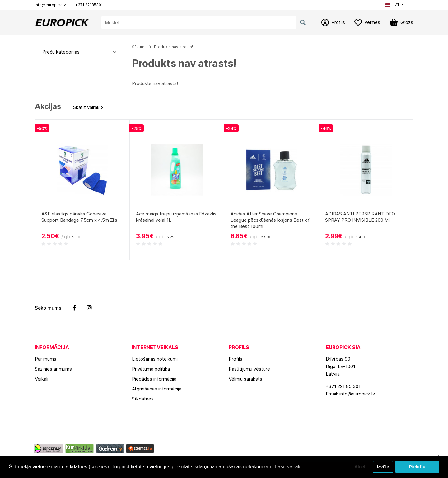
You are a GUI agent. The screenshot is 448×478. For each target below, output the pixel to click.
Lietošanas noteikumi (155, 359)
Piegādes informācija (154, 379)
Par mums (46, 359)
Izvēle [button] (383, 467)
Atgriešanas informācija (157, 389)
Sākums (139, 47)
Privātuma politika (151, 369)
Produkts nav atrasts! (173, 47)
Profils (236, 359)
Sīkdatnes (143, 399)
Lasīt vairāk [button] (288, 467)
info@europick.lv (50, 5)
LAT (392, 5)
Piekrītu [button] (417, 467)
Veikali (42, 379)
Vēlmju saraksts (245, 379)
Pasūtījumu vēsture (249, 369)
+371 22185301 (89, 5)
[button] (394, 5)
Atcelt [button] (361, 467)
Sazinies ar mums (53, 369)
